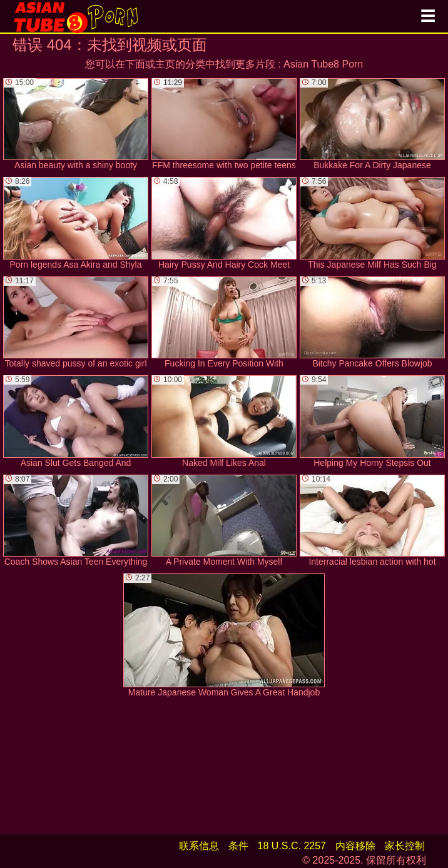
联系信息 (199, 846)
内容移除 (355, 846)
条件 (238, 846)
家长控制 (405, 846)
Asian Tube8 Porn (323, 64)
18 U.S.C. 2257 (292, 846)
